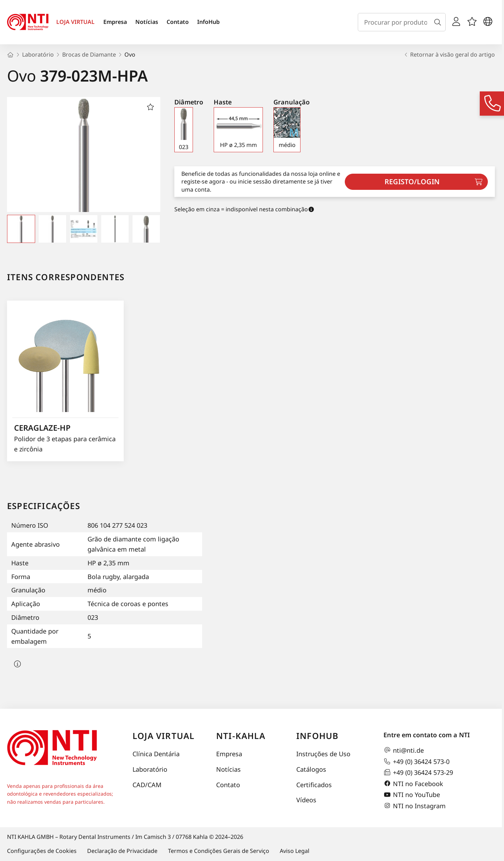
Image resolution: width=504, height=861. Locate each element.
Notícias (147, 22)
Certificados (314, 785)
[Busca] (439, 22)
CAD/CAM (147, 785)
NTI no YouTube (412, 795)
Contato (178, 22)
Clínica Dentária (156, 754)
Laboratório (150, 769)
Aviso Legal (295, 851)
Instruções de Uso (323, 754)
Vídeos (306, 800)
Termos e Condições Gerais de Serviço (219, 851)
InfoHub (208, 22)
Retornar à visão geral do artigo (449, 54)
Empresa (115, 22)
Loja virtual (163, 736)
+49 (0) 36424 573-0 (416, 762)
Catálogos (311, 769)
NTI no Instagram (415, 806)
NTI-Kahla (241, 736)
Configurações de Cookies (42, 851)
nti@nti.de (404, 750)
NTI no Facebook (413, 784)
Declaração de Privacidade (122, 851)
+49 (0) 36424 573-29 (418, 772)
